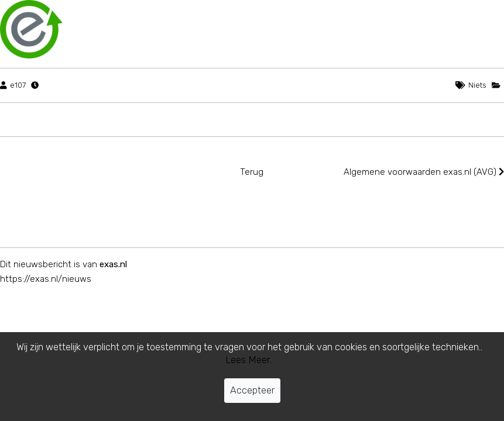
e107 (18, 85)
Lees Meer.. (249, 360)
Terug (252, 172)
